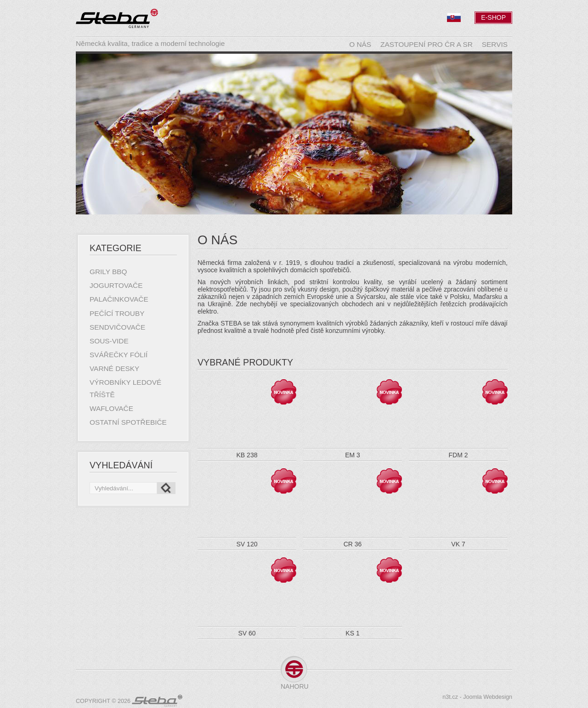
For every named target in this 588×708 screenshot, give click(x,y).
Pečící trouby (117, 313)
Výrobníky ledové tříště (125, 388)
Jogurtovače (116, 285)
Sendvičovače (117, 327)
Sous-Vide (109, 341)
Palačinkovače (119, 299)
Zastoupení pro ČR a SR (427, 44)
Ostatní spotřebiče (128, 422)
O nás (360, 44)
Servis (495, 44)
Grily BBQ (108, 272)
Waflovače (111, 408)
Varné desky (114, 368)
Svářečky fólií (119, 355)
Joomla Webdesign (488, 697)
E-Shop (493, 17)
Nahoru (294, 686)
